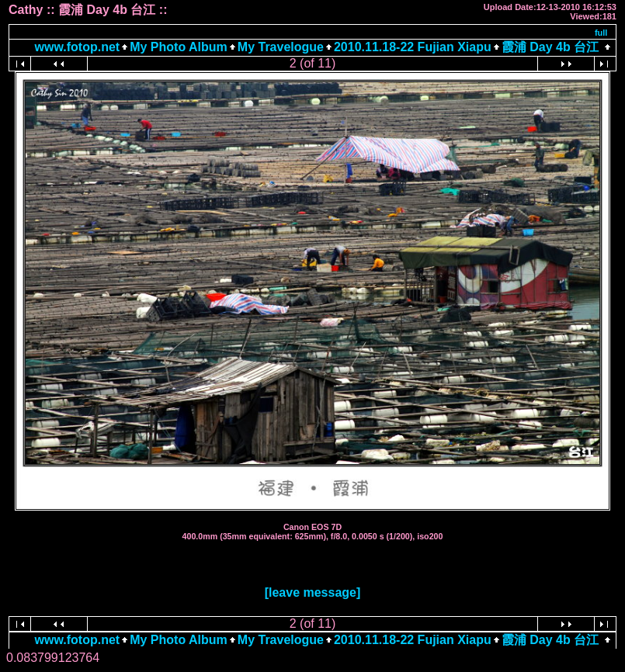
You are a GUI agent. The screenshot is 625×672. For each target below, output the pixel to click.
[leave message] (313, 592)
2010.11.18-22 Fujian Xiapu (413, 47)
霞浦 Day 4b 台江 (550, 47)
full (601, 33)
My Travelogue (281, 47)
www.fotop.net (78, 47)
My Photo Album (179, 47)
